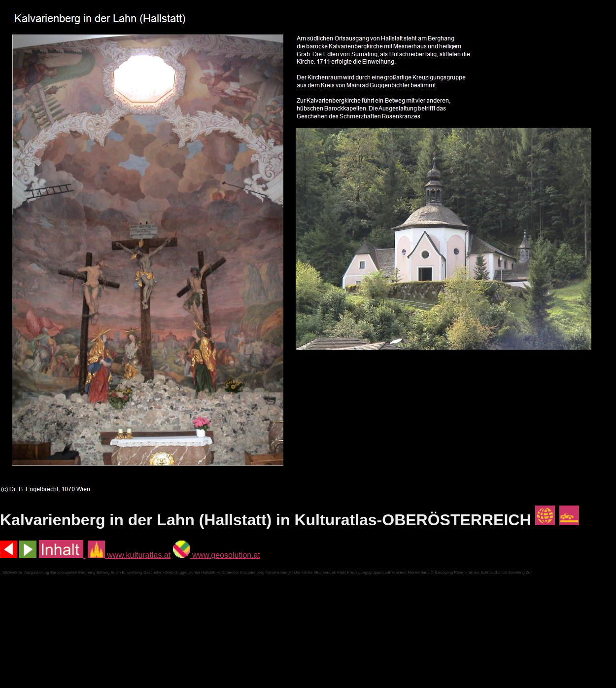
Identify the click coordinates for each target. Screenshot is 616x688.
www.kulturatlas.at (129, 555)
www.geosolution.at (217, 555)
